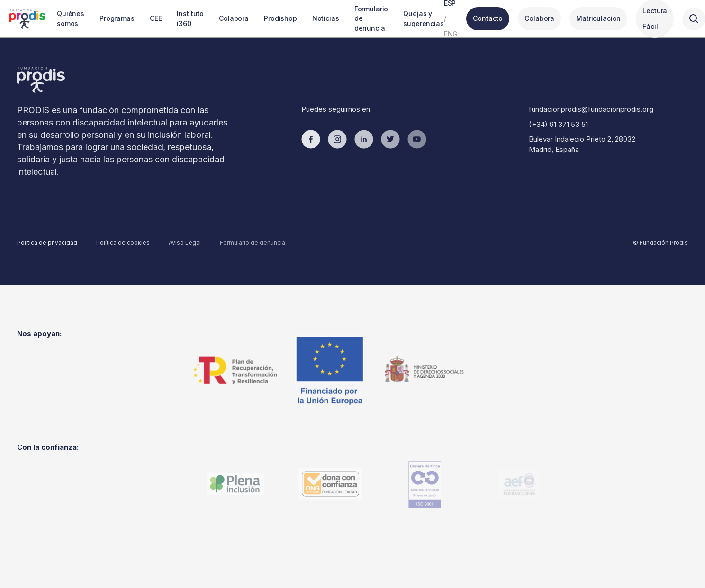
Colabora (539, 18)
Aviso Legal (185, 243)
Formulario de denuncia (253, 243)
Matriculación (598, 18)
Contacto (488, 18)
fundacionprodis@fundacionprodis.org (591, 109)
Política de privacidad (47, 243)
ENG (451, 34)
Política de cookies (123, 243)
